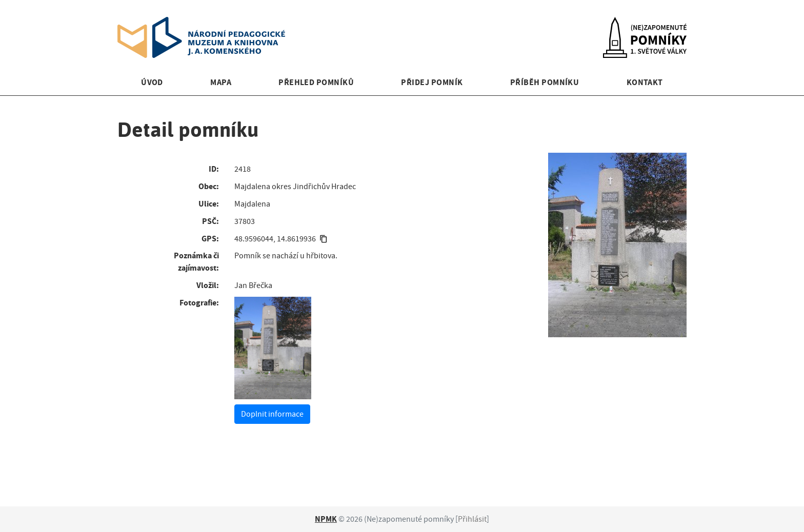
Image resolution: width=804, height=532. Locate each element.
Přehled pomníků (316, 82)
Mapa (221, 82)
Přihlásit (472, 519)
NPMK (326, 519)
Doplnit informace (272, 414)
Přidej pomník (432, 82)
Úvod (152, 82)
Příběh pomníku (545, 82)
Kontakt (645, 82)
